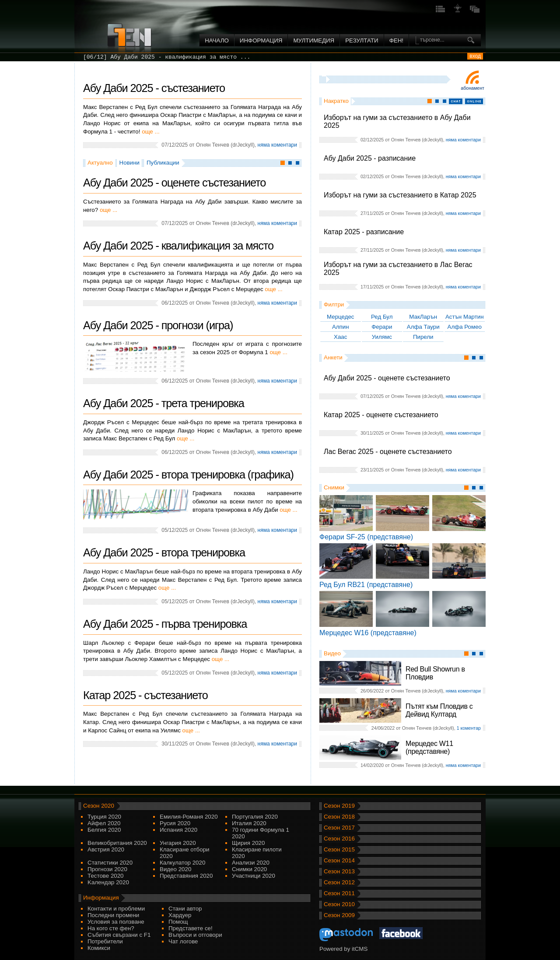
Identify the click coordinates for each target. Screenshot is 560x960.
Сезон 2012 (339, 882)
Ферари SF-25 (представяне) (366, 537)
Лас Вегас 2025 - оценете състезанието (388, 452)
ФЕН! (396, 40)
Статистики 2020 (110, 863)
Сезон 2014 (339, 860)
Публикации (163, 163)
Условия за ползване (116, 922)
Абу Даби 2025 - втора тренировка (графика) (188, 475)
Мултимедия (314, 40)
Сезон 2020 (99, 806)
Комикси (99, 948)
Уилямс (382, 337)
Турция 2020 (104, 817)
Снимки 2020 (249, 869)
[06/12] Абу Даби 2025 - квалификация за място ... (167, 57)
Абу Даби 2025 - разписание (370, 158)
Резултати (362, 40)
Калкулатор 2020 (182, 863)
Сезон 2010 (339, 904)
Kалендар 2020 (108, 882)
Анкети (333, 357)
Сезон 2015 (339, 849)
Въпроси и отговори (195, 935)
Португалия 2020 (255, 817)
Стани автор (185, 909)
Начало (217, 40)
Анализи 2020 (251, 863)
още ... (150, 132)
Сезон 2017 (339, 828)
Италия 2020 (249, 823)
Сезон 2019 (339, 806)
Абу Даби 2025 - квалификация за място (178, 246)
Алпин (341, 327)
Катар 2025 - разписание (364, 232)
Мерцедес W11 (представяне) (429, 747)
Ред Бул (382, 317)
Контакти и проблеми (116, 909)
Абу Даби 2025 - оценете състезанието (387, 378)
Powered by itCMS (343, 949)
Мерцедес (341, 317)
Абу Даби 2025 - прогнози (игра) (158, 325)
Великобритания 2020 (117, 843)
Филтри (334, 304)
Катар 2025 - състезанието (145, 695)
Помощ (178, 922)
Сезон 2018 (339, 817)
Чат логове (183, 941)
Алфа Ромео (465, 327)
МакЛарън (423, 317)
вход (475, 56)
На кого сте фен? (111, 928)
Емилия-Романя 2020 (189, 817)
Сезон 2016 (339, 839)
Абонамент (472, 88)
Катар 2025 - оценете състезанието (381, 415)
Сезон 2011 (339, 893)
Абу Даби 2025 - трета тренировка (164, 403)
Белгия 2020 (104, 830)
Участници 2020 (254, 876)
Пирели (423, 337)
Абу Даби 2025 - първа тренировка (165, 624)
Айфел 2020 (104, 823)
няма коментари (463, 140)
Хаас (340, 337)
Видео (332, 653)
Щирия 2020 (248, 843)
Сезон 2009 (339, 915)
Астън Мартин (465, 317)
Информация (261, 40)
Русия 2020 (175, 823)
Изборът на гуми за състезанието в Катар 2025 (400, 195)
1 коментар (469, 728)
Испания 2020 (178, 830)
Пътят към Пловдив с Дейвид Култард (439, 710)
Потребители (105, 941)
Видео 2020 (175, 869)
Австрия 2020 (106, 849)
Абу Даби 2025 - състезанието (154, 88)
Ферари (382, 327)
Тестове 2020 (106, 876)
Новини (129, 163)
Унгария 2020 (178, 843)
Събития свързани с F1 (119, 935)
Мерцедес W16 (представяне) (368, 633)
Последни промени (113, 915)
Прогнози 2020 (107, 869)
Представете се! (191, 928)
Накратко (336, 101)
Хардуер (180, 915)
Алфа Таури (423, 327)
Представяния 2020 (186, 876)
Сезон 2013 (339, 871)
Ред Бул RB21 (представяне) (366, 585)
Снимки (334, 487)
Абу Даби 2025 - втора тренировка (164, 552)
